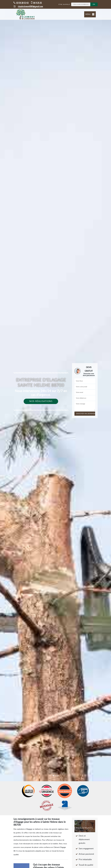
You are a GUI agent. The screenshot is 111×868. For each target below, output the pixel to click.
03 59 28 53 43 (21, 3)
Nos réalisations (41, 401)
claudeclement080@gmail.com (30, 7)
